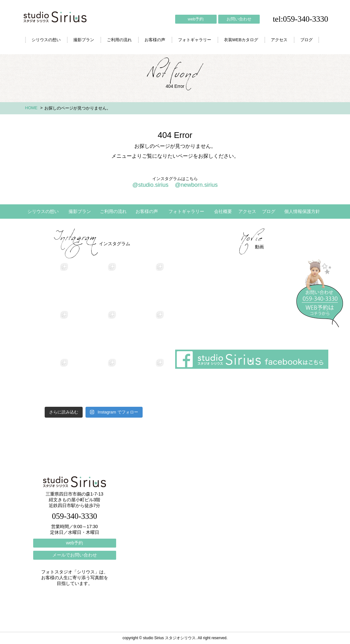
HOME (31, 108)
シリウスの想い (46, 40)
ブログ (306, 40)
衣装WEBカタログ (241, 40)
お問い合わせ (239, 19)
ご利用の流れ (119, 40)
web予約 (196, 19)
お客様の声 (155, 40)
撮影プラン (84, 40)
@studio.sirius (150, 185)
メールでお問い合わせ (75, 555)
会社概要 (223, 211)
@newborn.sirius (196, 185)
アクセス (279, 40)
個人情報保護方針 (302, 211)
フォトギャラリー (195, 40)
